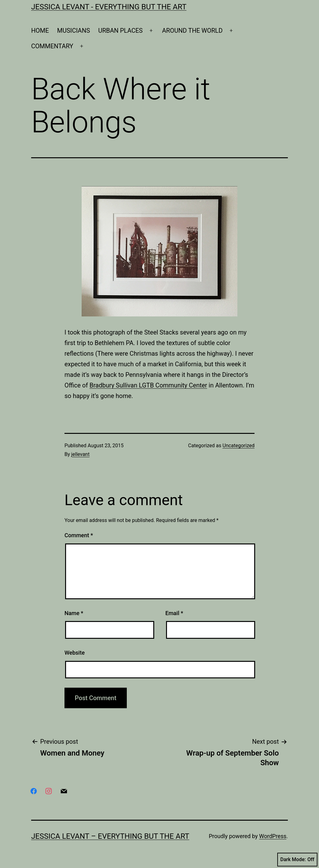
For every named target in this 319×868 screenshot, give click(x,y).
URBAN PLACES (120, 31)
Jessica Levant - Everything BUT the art (109, 7)
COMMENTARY (52, 46)
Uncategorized (238, 446)
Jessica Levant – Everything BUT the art (110, 836)
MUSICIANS (74, 31)
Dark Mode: (297, 860)
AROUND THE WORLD (192, 31)
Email (174, 613)
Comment (79, 535)
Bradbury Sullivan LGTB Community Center (148, 385)
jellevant (81, 454)
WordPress (273, 836)
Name (74, 613)
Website (75, 653)
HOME (40, 31)
